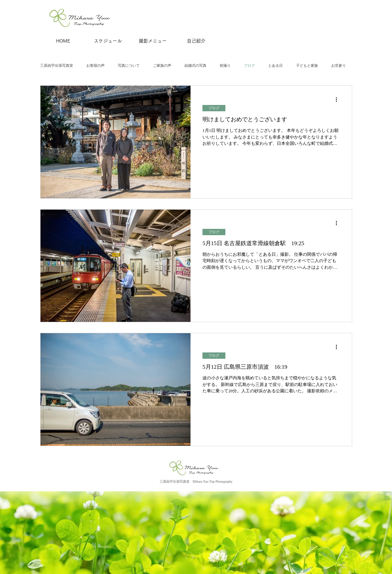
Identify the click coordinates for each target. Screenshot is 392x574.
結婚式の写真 (196, 65)
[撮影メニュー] (153, 41)
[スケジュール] (108, 41)
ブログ (249, 65)
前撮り (225, 65)
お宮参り (339, 65)
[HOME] (63, 41)
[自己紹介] (196, 41)
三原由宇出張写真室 (57, 65)
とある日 (275, 65)
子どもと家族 (307, 65)
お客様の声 (95, 65)
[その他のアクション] (339, 99)
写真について (129, 65)
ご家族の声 (162, 65)
